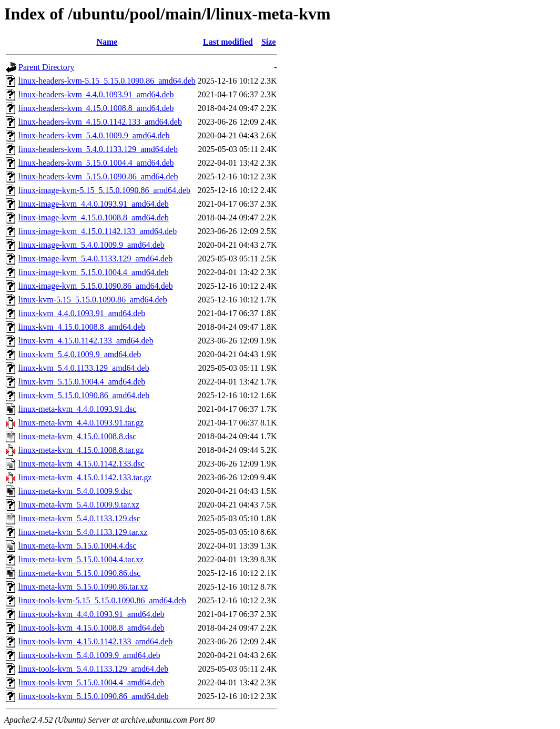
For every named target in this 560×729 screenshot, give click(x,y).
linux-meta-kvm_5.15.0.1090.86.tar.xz (83, 587)
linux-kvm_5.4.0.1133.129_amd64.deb (84, 368)
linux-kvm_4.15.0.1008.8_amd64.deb (82, 327)
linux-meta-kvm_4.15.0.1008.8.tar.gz (81, 450)
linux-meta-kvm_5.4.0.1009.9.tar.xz (79, 505)
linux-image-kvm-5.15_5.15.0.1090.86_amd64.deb (104, 190)
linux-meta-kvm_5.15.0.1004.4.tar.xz (81, 559)
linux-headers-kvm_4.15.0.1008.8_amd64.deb (96, 108)
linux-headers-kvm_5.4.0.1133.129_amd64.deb (98, 149)
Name (107, 42)
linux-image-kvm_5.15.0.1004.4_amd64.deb (94, 272)
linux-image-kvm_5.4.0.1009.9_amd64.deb (91, 245)
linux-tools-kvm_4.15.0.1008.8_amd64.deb (91, 628)
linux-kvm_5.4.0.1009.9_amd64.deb (80, 354)
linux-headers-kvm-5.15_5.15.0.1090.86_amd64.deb (107, 81)
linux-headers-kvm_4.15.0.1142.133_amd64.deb (100, 122)
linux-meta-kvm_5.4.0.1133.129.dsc (79, 518)
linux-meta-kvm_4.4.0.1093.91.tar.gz (81, 423)
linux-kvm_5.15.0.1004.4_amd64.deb (82, 382)
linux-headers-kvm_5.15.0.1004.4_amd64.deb (96, 163)
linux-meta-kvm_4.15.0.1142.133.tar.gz (85, 477)
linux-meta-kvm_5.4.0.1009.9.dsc (75, 491)
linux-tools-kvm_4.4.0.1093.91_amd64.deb (91, 614)
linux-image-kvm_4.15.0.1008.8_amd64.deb (94, 217)
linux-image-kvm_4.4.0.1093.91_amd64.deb (94, 204)
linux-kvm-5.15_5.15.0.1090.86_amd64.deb (93, 300)
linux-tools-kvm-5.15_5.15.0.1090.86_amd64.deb (102, 600)
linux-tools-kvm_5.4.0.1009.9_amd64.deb (89, 655)
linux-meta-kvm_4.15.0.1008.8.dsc (77, 436)
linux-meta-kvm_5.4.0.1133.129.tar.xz (83, 532)
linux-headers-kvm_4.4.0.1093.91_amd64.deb (96, 94)
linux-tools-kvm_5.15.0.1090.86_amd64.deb (94, 696)
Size (269, 42)
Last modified (228, 42)
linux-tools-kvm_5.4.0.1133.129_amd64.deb (93, 669)
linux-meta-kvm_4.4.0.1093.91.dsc (77, 409)
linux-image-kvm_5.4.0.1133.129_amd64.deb (95, 259)
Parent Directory (46, 67)
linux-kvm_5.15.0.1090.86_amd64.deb (84, 395)
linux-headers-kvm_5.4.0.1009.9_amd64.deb (94, 135)
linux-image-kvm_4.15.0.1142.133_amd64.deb (98, 231)
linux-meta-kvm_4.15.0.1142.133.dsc (82, 464)
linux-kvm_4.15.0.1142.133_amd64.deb (86, 341)
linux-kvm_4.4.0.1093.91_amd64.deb (82, 313)
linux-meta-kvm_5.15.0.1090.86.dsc (79, 573)
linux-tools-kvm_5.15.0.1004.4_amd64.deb (91, 682)
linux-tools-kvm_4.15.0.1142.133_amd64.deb (95, 641)
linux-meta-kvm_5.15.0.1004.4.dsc (77, 546)
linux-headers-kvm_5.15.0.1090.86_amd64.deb (98, 176)
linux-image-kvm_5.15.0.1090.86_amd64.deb (96, 286)
